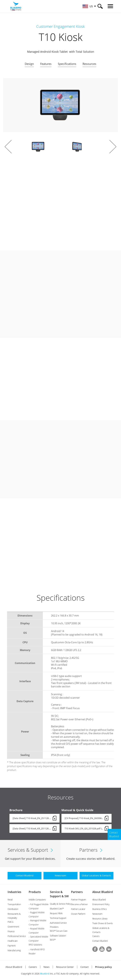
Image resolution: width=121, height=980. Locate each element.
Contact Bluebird (100, 941)
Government (13, 927)
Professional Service (17, 936)
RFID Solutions (35, 945)
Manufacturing (14, 950)
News (46, 967)
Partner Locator (78, 909)
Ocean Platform (78, 914)
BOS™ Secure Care (59, 931)
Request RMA (56, 913)
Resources (89, 64)
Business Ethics (100, 909)
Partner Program (79, 900)
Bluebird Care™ (57, 909)
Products (35, 892)
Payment (12, 946)
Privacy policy (104, 967)
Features (46, 64)
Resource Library (100, 919)
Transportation (14, 904)
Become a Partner (79, 904)
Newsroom (97, 914)
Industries (14, 892)
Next (113, 147)
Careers (96, 936)
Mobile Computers (37, 900)
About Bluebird (103, 892)
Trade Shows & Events (103, 923)
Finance (11, 931)
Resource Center (65, 967)
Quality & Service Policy (60, 904)
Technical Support (58, 918)
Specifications (67, 64)
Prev (8, 147)
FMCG (10, 922)
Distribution (13, 909)
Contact (84, 967)
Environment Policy (101, 904)
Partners (77, 892)
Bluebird (45, 974)
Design (29, 64)
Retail (10, 900)
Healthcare (13, 941)
